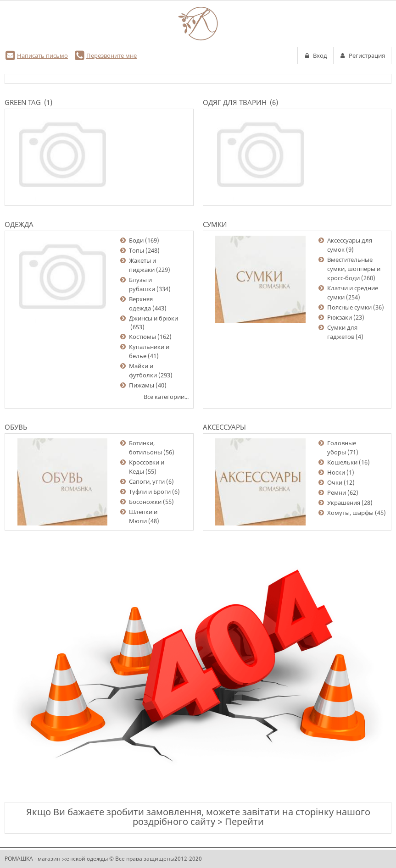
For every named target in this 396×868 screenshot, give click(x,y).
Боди (136, 240)
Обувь (16, 427)
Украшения (344, 503)
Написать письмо (42, 55)
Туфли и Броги (150, 492)
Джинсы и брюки (153, 318)
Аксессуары (224, 427)
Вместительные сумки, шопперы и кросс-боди (354, 269)
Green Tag (23, 102)
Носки (336, 472)
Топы (137, 250)
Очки (335, 482)
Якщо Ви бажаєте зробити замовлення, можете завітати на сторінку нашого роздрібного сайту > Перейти (198, 817)
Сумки (215, 224)
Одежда (19, 224)
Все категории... (166, 397)
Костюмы (142, 337)
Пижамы (142, 385)
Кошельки (342, 462)
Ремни (337, 492)
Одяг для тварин (235, 102)
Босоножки (145, 502)
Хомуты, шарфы (350, 513)
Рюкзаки (340, 317)
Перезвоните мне (112, 55)
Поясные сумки (349, 307)
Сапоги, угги (147, 481)
